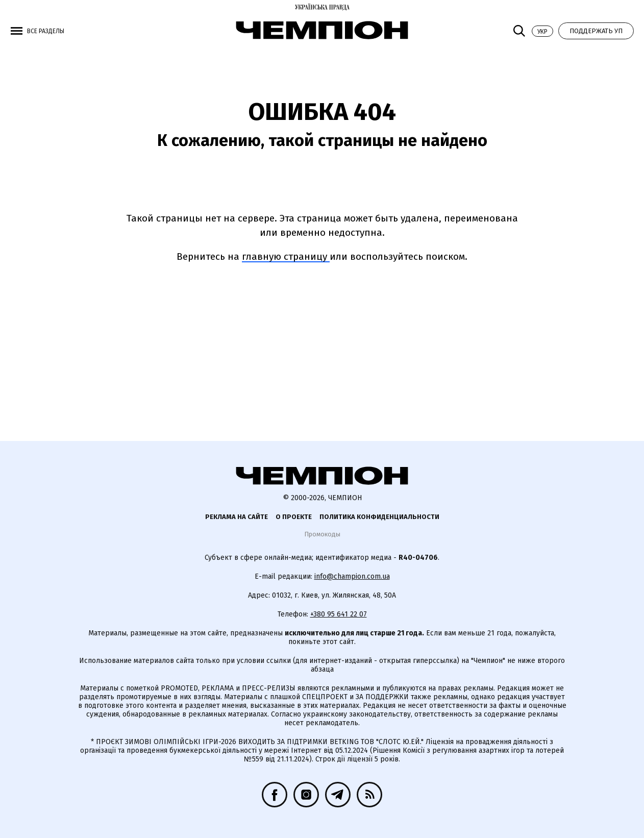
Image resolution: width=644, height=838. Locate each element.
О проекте (294, 517)
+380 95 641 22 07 (339, 614)
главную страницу (286, 256)
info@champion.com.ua (352, 576)
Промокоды (322, 534)
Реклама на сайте (237, 517)
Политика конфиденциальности (379, 517)
